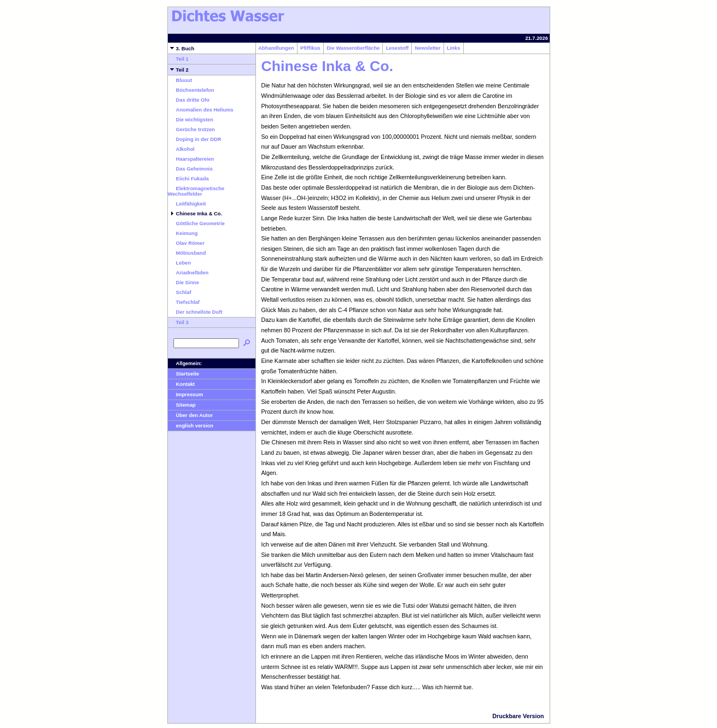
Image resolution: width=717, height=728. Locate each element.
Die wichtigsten (191, 120)
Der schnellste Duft (195, 312)
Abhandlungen (276, 48)
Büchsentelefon (191, 90)
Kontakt (182, 384)
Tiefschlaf (184, 302)
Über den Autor (191, 415)
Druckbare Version (518, 716)
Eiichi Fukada (188, 179)
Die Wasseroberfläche (353, 48)
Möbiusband (187, 253)
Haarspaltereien (191, 159)
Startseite (184, 374)
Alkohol (181, 149)
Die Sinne (184, 283)
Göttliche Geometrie (196, 224)
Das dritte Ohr (189, 100)
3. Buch (181, 49)
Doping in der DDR (195, 139)
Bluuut (180, 80)
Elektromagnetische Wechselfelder (196, 191)
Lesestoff (397, 48)
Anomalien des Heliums (201, 110)
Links (454, 48)
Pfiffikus (310, 48)
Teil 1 (178, 59)
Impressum (186, 395)
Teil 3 (178, 322)
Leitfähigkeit (187, 204)
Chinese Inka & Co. (195, 214)
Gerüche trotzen (192, 130)
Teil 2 (178, 70)
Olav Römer (186, 243)
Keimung (183, 233)
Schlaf (180, 292)
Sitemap (182, 405)
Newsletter (428, 48)
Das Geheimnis (190, 169)
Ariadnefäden (188, 273)
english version (191, 426)
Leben (179, 263)
